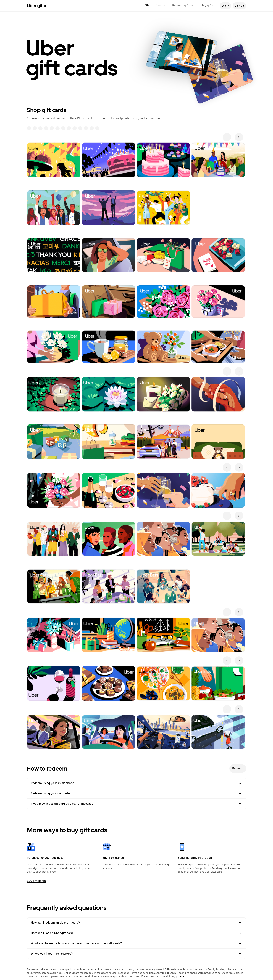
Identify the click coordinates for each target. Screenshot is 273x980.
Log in (225, 6)
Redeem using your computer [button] (136, 793)
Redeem (238, 768)
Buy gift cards (36, 881)
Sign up (239, 6)
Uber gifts (36, 6)
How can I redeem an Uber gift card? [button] (136, 923)
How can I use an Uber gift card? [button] (136, 933)
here (181, 976)
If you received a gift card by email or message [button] (136, 804)
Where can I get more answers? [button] (136, 954)
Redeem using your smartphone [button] (136, 783)
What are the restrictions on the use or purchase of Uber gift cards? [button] (136, 943)
